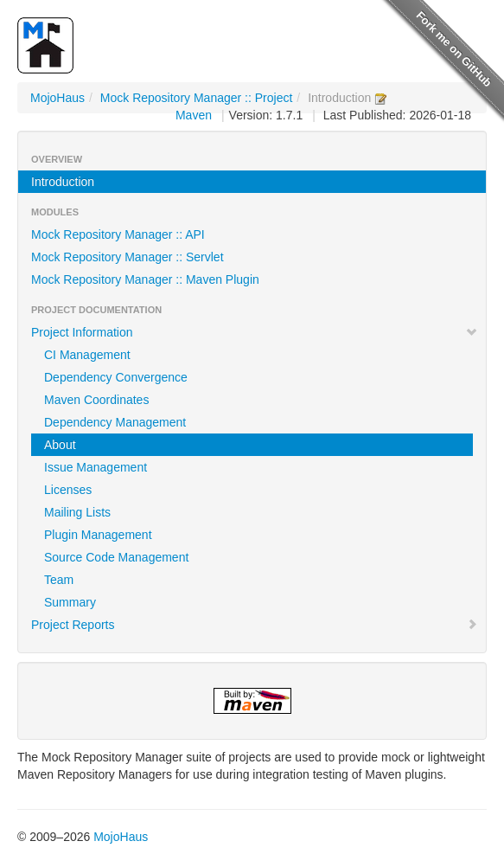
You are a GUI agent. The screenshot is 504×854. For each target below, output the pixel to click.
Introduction (63, 182)
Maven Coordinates (96, 400)
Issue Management (96, 467)
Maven (194, 115)
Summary (70, 602)
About (60, 445)
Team (59, 580)
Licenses (68, 490)
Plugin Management (98, 535)
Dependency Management (115, 422)
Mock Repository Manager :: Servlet (128, 257)
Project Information (255, 332)
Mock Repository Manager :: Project (197, 98)
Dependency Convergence (116, 377)
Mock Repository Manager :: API (118, 234)
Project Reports (255, 625)
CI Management (87, 355)
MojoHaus (57, 98)
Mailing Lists (77, 512)
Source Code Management (116, 557)
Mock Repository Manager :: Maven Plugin (145, 279)
